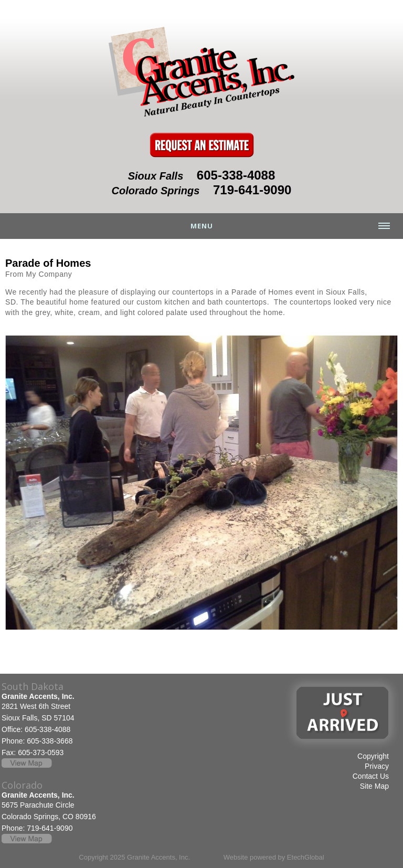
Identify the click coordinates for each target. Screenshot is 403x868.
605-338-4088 (236, 175)
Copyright (373, 756)
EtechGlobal (306, 857)
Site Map (374, 786)
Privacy (377, 766)
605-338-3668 (50, 741)
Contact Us (371, 776)
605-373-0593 (41, 752)
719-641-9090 (252, 190)
